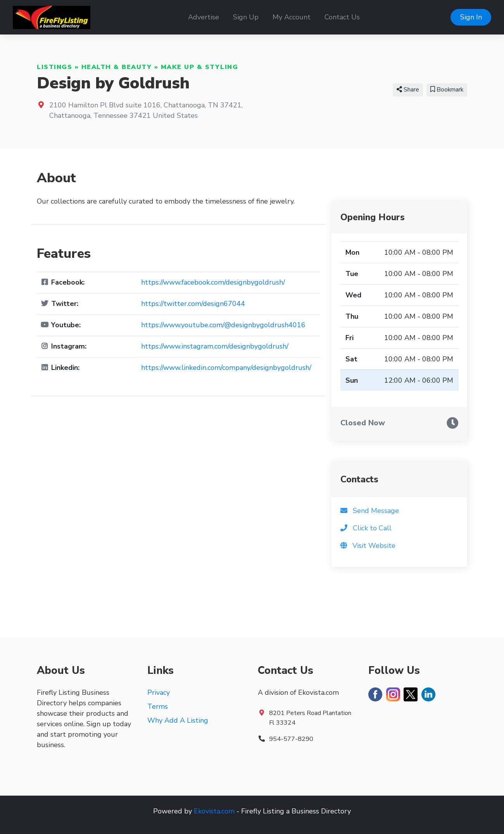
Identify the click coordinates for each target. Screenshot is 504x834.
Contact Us (342, 17)
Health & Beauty (117, 67)
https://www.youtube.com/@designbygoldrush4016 (223, 325)
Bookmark (447, 90)
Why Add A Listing (178, 720)
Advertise (204, 17)
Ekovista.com (214, 811)
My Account (292, 17)
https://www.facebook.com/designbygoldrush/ (213, 282)
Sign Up (246, 17)
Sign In (471, 17)
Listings (54, 67)
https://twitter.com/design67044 (193, 304)
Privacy (159, 692)
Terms (158, 706)
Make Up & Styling (200, 67)
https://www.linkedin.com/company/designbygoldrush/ (226, 368)
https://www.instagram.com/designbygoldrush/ (215, 346)
